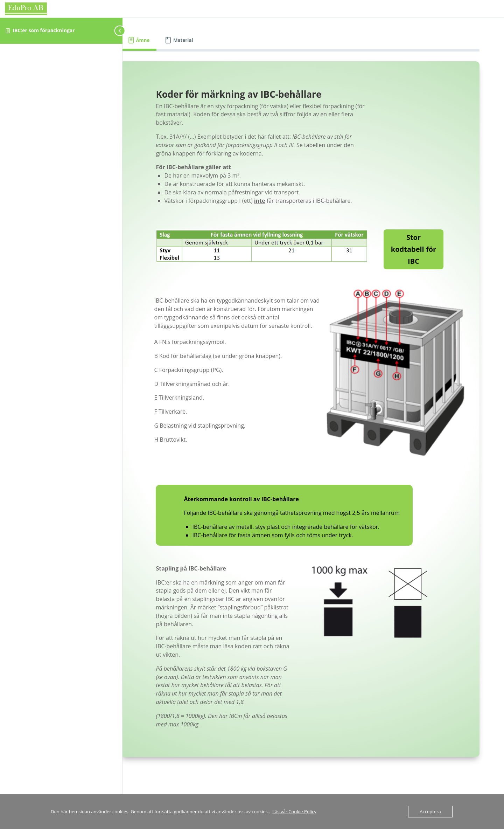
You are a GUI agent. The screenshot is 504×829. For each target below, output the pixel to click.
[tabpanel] (313, 426)
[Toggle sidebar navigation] (120, 31)
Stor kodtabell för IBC (418, 258)
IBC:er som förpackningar (44, 30)
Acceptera (430, 811)
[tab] (166, 40)
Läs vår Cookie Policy (294, 811)
